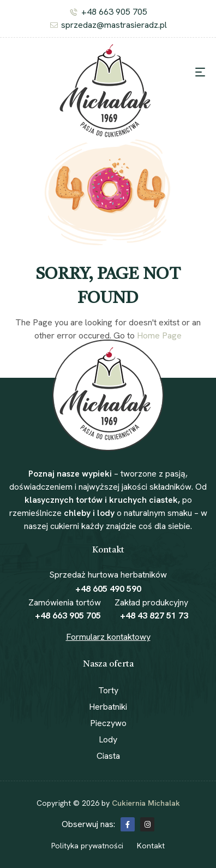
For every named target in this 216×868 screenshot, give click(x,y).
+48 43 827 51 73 (154, 616)
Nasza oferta (108, 664)
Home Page (159, 335)
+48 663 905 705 (68, 616)
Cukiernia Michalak (146, 803)
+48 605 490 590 (108, 589)
